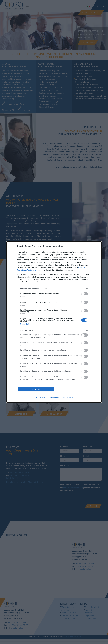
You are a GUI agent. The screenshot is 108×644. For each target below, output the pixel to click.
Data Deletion (40, 398)
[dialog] (54, 322)
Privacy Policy (68, 398)
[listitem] (54, 288)
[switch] (85, 294)
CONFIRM (36, 389)
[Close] (97, 246)
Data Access (54, 398)
